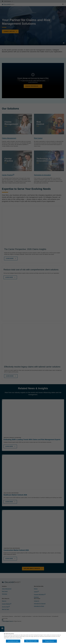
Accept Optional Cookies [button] (13, 641)
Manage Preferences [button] (50, 641)
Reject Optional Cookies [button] (31, 641)
